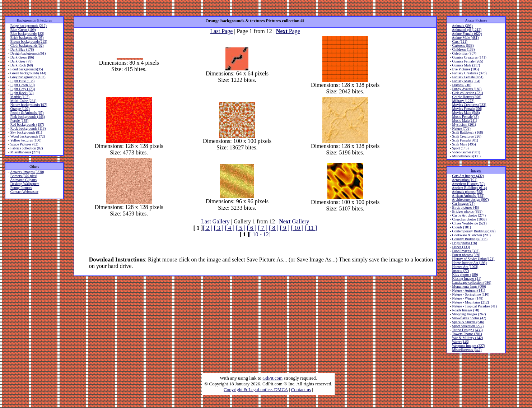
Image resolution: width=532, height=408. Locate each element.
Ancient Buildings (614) (469, 188)
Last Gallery (215, 221)
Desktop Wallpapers (25, 184)
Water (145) (461, 342)
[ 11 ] (311, 228)
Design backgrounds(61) (28, 53)
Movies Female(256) (467, 109)
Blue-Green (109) (23, 30)
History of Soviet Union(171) (473, 259)
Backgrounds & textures (34, 20)
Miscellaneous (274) (25, 152)
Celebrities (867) (464, 53)
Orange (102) (20, 109)
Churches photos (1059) (469, 219)
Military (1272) (463, 101)
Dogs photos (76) (464, 243)
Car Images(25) (463, 203)
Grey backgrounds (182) (28, 77)
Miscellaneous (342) (467, 350)
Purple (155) (19, 120)
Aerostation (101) (465, 180)
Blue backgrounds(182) (27, 34)
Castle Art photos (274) (469, 215)
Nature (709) (461, 128)
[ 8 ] (274, 228)
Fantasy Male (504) (466, 81)
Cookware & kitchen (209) (471, 235)
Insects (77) (460, 271)
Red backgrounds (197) (27, 124)
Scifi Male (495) (464, 144)
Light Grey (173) (23, 89)
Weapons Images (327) (468, 346)
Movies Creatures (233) (469, 105)
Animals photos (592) (468, 192)
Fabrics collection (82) (27, 148)
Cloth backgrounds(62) (27, 45)
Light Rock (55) (22, 93)
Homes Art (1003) (465, 267)
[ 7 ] (263, 228)
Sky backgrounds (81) (26, 132)
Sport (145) (460, 148)
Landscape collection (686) (472, 282)
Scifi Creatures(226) (466, 136)
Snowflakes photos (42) (469, 318)
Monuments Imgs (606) (469, 286)
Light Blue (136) (22, 81)
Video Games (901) (466, 152)
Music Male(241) (465, 120)
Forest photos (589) (466, 255)
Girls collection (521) (467, 93)
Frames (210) (462, 85)
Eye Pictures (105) (465, 69)
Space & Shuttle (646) (468, 322)
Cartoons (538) (463, 45)
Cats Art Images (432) (468, 176)
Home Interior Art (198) (469, 263)
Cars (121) (460, 41)
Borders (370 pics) (24, 176)
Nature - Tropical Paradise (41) (474, 306)
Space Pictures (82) (24, 144)
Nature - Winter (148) (468, 298)
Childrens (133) (463, 49)
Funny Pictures (21, 188)
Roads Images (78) (466, 310)
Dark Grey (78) (22, 61)
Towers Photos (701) (467, 334)
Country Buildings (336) (470, 239)
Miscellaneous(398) (466, 156)
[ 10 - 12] (260, 234)
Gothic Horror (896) (466, 97)
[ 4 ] (230, 228)
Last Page (222, 31)
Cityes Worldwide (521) (469, 223)
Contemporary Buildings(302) (474, 231)
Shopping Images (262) (469, 314)
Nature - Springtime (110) (471, 294)
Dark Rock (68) (22, 65)
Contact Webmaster (24, 192)
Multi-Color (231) (24, 101)
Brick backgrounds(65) (27, 38)
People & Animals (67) (27, 113)
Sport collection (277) (468, 326)
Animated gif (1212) (467, 30)
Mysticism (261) (464, 124)
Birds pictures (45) (465, 207)
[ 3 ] (219, 228)
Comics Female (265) (468, 61)
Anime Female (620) (467, 34)
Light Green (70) (23, 85)
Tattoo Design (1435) (467, 330)
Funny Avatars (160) (467, 89)
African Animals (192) (468, 196)
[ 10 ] (297, 228)
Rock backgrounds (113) (28, 128)
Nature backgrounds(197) (29, 105)
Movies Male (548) (466, 113)
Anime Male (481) (465, 38)
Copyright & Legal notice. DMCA (256, 390)
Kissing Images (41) (466, 279)
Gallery (294, 221)
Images (476, 170)
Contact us (301, 390)
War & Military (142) (467, 338)
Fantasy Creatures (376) (469, 73)
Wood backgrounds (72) (28, 136)
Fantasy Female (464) (468, 77)
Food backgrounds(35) (27, 69)
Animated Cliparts (23, 180)
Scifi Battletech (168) (467, 132)
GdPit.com (272, 378)
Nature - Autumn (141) (468, 290)
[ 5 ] (241, 228)
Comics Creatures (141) (469, 57)
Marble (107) (20, 97)
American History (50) (468, 184)
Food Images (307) (466, 251)
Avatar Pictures (476, 20)
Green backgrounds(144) (28, 73)
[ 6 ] (252, 228)
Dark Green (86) (22, 57)
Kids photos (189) (465, 275)
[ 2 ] (208, 228)
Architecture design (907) (470, 200)
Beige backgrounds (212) (29, 26)
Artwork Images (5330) (27, 172)
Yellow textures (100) (26, 140)
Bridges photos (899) (467, 211)
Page (288, 31)
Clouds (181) (461, 227)
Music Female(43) (465, 117)
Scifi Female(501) (465, 140)
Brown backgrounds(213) (29, 41)
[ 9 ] (285, 228)
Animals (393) (462, 26)
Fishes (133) (461, 247)
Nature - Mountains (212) (470, 302)
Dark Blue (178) (22, 49)
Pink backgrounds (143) (28, 117)
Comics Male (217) (466, 65)
